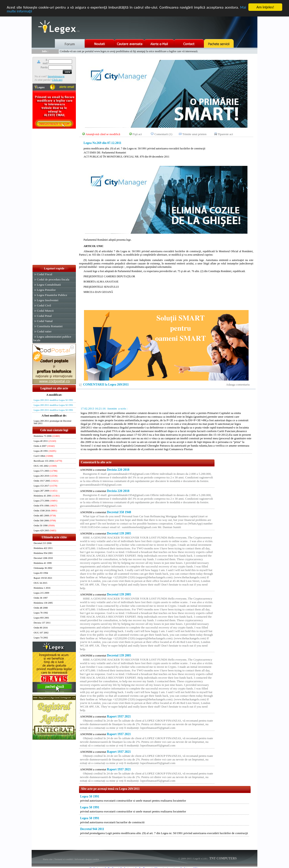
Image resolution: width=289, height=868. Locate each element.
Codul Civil (44, 305)
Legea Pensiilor (46, 290)
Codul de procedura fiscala (53, 279)
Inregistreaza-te (56, 76)
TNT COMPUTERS (223, 858)
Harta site (48, 859)
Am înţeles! (265, 7)
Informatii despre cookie (87, 859)
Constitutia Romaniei (50, 326)
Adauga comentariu (238, 385)
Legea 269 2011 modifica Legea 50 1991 (53, 400)
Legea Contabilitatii (49, 285)
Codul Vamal (45, 321)
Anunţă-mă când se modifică (103, 134)
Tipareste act (225, 134)
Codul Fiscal (44, 274)
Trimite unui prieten (195, 134)
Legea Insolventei (48, 300)
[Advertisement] (54, 197)
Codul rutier (44, 331)
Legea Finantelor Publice (52, 295)
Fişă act (137, 134)
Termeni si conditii (64, 859)
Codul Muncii (45, 311)
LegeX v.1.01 (200, 859)
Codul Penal (44, 316)
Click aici (57, 80)
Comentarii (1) (163, 134)
